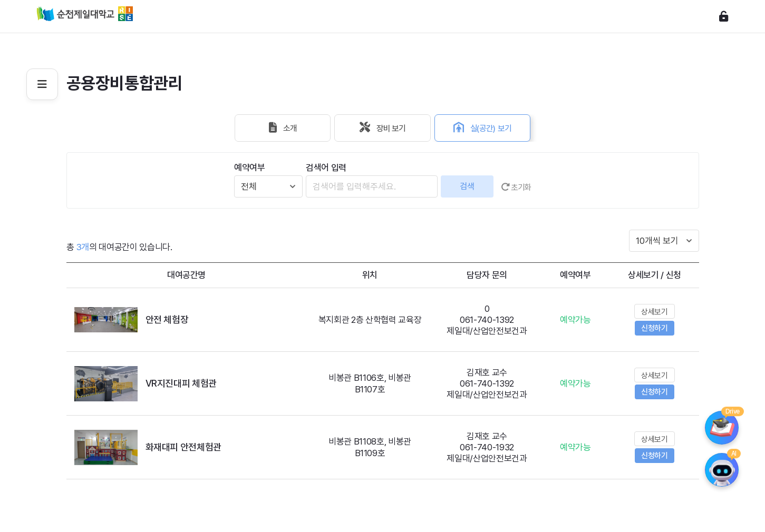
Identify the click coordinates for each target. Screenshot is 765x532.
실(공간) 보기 (493, 128)
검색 (466, 186)
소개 (272, 128)
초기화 (516, 186)
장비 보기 (383, 128)
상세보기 (655, 312)
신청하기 (655, 328)
